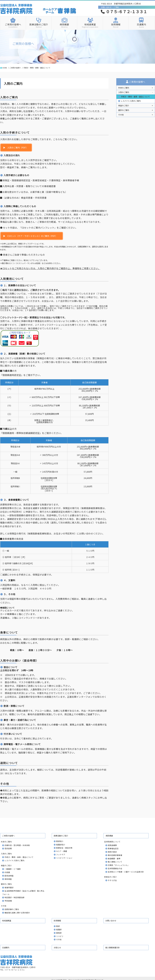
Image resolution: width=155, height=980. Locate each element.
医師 (58, 926)
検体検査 (8, 879)
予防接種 (8, 901)
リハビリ (60, 936)
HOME (5, 68)
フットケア (61, 855)
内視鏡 (7, 872)
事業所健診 (9, 887)
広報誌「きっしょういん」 (119, 865)
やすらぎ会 (112, 880)
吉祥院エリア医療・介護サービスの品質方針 (126, 872)
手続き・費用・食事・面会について (135, 97)
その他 (59, 939)
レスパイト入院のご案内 (131, 101)
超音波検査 (9, 876)
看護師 (59, 929)
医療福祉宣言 (113, 848)
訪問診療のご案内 (12, 909)
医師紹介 (60, 841)
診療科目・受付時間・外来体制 (17, 845)
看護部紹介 (61, 845)
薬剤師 (59, 933)
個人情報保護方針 (113, 947)
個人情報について (115, 862)
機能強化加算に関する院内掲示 (17, 913)
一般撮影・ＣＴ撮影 (13, 869)
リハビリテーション (64, 858)
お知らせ (57, 947)
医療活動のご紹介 (39, 25)
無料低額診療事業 (115, 855)
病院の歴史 (112, 852)
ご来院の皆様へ (13, 25)
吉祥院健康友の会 (115, 868)
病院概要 (64, 25)
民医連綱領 (112, 845)
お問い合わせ (111, 921)
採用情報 (116, 25)
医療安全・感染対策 (64, 848)
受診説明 (8, 848)
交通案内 (141, 25)
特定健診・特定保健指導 (14, 897)
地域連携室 (90, 25)
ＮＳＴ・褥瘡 (62, 851)
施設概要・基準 (114, 858)
